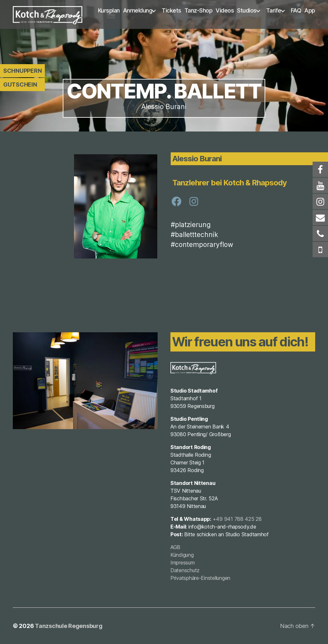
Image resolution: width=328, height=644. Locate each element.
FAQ (296, 10)
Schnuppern (22, 71)
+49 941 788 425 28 (237, 519)
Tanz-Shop (199, 10)
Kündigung (182, 555)
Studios (247, 10)
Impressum (183, 563)
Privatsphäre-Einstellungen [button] (200, 578)
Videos (225, 10)
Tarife (274, 10)
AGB (175, 547)
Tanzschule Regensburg (69, 626)
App (310, 10)
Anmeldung (138, 10)
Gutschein (20, 85)
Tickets (172, 10)
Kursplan (109, 10)
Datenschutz (185, 570)
